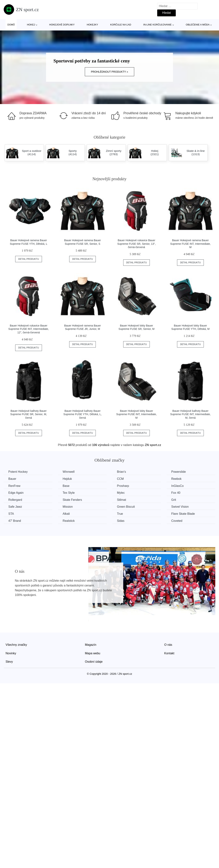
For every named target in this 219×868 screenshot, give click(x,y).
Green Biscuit (126, 507)
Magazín (91, 645)
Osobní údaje (94, 662)
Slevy (9, 662)
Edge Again (16, 493)
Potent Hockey (18, 472)
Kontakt (169, 653)
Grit (174, 500)
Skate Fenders (72, 500)
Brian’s (121, 472)
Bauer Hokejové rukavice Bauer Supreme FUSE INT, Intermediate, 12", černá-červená (29, 329)
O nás (168, 645)
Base (66, 486)
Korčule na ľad (121, 25)
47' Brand (15, 521)
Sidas (121, 521)
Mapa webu (93, 653)
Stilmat (121, 500)
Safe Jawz (15, 507)
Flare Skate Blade (183, 514)
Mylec (121, 493)
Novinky (11, 653)
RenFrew (14, 486)
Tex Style (69, 493)
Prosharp (123, 486)
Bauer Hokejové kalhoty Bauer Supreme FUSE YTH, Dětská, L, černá (83, 414)
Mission (68, 507)
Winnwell (69, 472)
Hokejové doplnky (62, 25)
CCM (120, 479)
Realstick (69, 521)
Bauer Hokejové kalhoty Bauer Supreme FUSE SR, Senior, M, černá (29, 414)
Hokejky (93, 25)
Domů (11, 25)
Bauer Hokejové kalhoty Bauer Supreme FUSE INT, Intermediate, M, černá (190, 414)
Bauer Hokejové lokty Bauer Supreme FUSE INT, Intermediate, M (136, 414)
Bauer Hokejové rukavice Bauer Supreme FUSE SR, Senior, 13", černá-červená (137, 244)
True (120, 514)
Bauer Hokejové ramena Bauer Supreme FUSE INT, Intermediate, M (190, 244)
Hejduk (67, 479)
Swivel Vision (180, 507)
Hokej (31, 25)
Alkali (66, 514)
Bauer (12, 479)
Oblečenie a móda (198, 25)
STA (11, 514)
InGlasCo (178, 486)
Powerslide (179, 472)
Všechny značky (16, 645)
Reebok (176, 479)
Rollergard (15, 500)
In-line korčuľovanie (157, 25)
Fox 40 (176, 493)
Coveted (177, 521)
